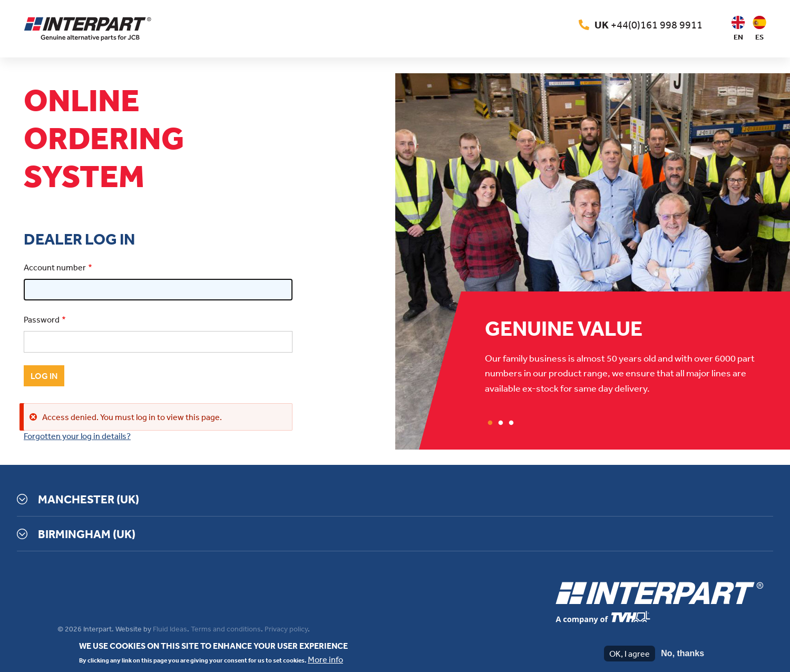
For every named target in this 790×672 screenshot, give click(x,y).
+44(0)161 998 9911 (648, 25)
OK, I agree (630, 654)
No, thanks (682, 653)
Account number (55, 267)
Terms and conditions (226, 629)
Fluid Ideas (170, 629)
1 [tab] (490, 423)
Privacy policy (286, 629)
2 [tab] (501, 423)
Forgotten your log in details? (77, 436)
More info (325, 659)
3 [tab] (511, 423)
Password (42, 319)
